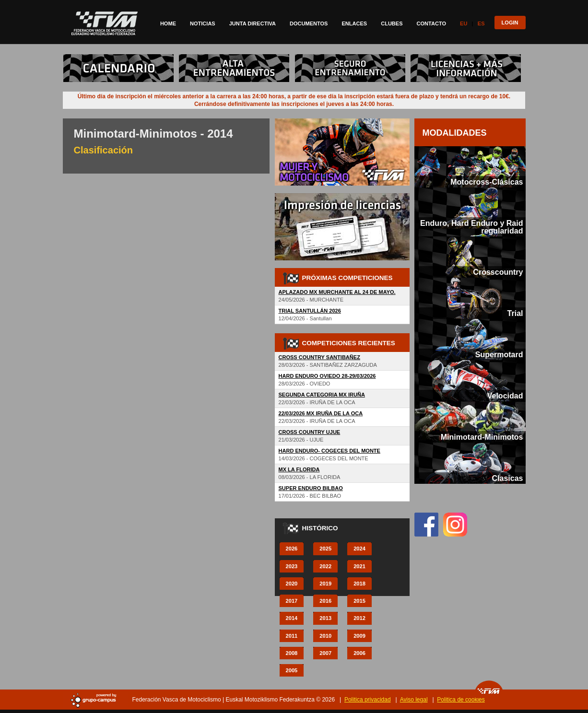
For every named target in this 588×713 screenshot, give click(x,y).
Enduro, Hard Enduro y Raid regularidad (471, 227)
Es (481, 23)
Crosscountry (498, 272)
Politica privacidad (368, 700)
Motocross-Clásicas (487, 182)
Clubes (392, 23)
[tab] (470, 167)
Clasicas (507, 478)
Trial (515, 313)
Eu (464, 23)
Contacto (432, 23)
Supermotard (499, 354)
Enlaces (354, 23)
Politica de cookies (461, 700)
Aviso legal (414, 700)
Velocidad (505, 396)
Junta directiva (253, 23)
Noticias (203, 23)
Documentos (309, 23)
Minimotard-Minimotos (482, 437)
